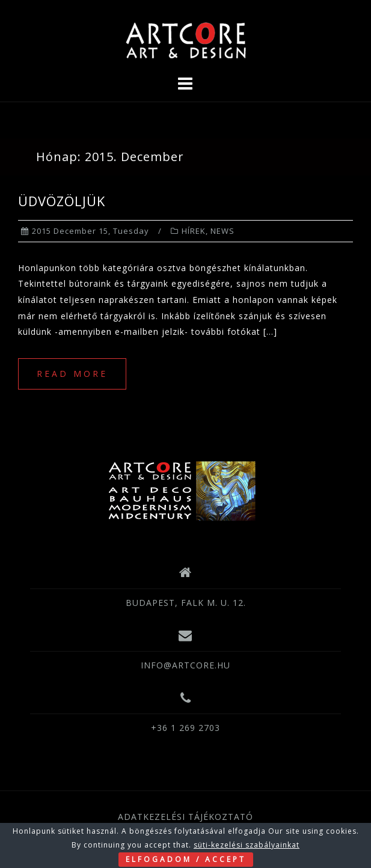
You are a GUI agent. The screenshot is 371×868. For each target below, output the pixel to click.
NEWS (222, 231)
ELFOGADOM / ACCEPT (186, 859)
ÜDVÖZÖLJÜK (62, 201)
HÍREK (194, 231)
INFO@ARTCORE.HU (185, 665)
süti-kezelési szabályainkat (247, 845)
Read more (72, 374)
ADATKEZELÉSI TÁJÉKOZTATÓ (185, 817)
